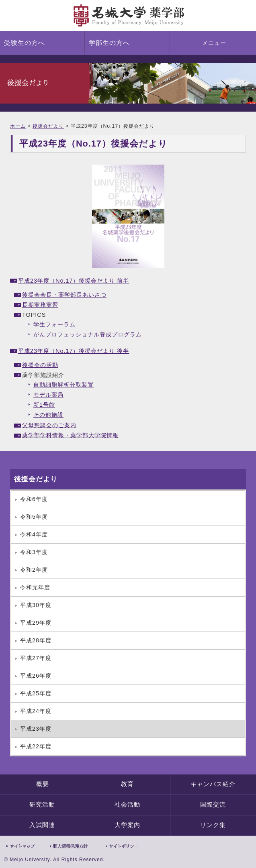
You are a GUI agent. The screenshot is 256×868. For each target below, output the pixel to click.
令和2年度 (34, 570)
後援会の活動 (40, 365)
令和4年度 (34, 534)
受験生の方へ (25, 43)
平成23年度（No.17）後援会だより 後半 (74, 351)
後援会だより (48, 126)
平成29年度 (36, 623)
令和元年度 (35, 587)
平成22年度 (36, 746)
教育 (127, 784)
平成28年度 (36, 640)
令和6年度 (34, 499)
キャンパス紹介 (213, 784)
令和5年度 (34, 517)
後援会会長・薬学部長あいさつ (64, 295)
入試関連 (42, 825)
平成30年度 (36, 605)
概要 (43, 784)
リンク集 (213, 825)
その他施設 (48, 415)
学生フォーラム (54, 324)
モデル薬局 (48, 395)
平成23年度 (36, 729)
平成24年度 (36, 711)
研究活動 (42, 805)
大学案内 (127, 825)
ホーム (18, 126)
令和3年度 (34, 552)
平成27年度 (36, 658)
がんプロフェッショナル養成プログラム (88, 334)
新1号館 (44, 405)
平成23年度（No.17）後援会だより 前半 (74, 281)
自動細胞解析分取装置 (63, 385)
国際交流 (213, 805)
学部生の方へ (109, 43)
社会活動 (127, 805)
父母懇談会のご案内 (49, 425)
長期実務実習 (40, 305)
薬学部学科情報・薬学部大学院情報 (70, 435)
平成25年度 (36, 693)
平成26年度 (36, 676)
